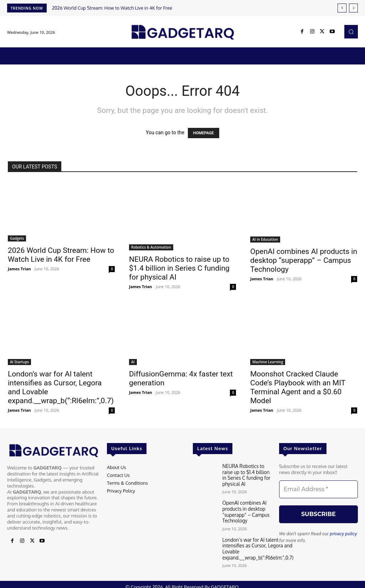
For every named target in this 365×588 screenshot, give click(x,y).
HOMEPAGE (204, 133)
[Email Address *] (318, 489)
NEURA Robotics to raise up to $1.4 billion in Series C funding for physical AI (179, 268)
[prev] (342, 8)
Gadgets (17, 238)
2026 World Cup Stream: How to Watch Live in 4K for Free (112, 8)
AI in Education (265, 239)
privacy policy (343, 534)
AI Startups (19, 362)
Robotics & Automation (151, 247)
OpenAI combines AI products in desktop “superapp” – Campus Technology (304, 260)
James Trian (19, 269)
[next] (353, 8)
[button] (351, 32)
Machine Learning (268, 362)
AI (133, 362)
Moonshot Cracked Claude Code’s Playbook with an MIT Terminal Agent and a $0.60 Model (298, 387)
